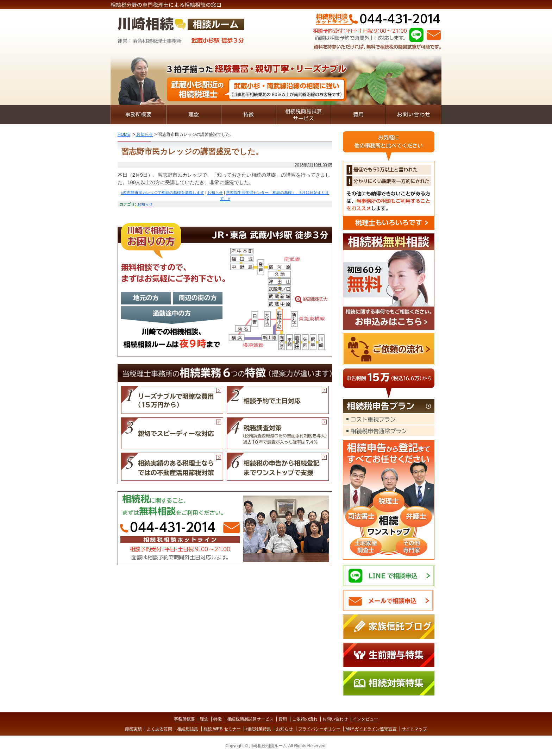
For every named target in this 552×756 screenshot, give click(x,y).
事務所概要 (138, 115)
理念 (194, 115)
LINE (416, 35)
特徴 (249, 115)
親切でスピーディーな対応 (172, 433)
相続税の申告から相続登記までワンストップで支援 (278, 467)
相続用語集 (188, 729)
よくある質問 (159, 729)
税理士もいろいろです (389, 181)
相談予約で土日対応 (278, 400)
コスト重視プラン (389, 419)
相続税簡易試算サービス (303, 115)
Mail (434, 35)
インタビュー (365, 719)
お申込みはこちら (389, 282)
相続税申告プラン (389, 407)
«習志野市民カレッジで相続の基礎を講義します (162, 193)
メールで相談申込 (389, 601)
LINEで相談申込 (389, 576)
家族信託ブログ (389, 627)
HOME (124, 134)
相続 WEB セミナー (222, 729)
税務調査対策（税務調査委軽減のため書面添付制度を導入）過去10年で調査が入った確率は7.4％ (278, 433)
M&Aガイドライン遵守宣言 (371, 729)
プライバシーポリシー (319, 729)
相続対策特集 (389, 683)
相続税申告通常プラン (389, 431)
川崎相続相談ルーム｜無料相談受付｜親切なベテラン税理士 (181, 32)
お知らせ (145, 134)
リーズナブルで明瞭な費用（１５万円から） (172, 400)
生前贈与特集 (389, 655)
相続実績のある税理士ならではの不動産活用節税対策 (172, 467)
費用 (358, 115)
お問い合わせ (414, 115)
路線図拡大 (225, 290)
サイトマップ (414, 729)
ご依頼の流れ (389, 349)
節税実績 (133, 729)
